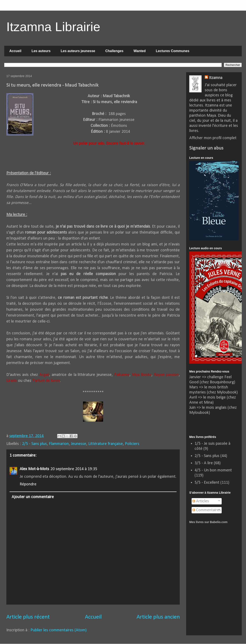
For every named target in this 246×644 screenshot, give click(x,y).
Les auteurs (41, 51)
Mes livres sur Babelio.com (208, 522)
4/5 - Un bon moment (213, 470)
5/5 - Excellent (207, 483)
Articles (201, 501)
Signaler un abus (206, 148)
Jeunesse (79, 444)
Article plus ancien (158, 617)
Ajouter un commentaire (33, 497)
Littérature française (106, 444)
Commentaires (207, 510)
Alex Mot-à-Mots (34, 469)
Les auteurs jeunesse (78, 51)
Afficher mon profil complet (213, 138)
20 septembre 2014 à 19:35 (74, 469)
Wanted (140, 51)
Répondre (28, 484)
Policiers (132, 444)
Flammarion (59, 444)
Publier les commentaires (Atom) (59, 630)
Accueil (15, 51)
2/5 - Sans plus (34, 444)
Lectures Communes (173, 51)
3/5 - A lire (204, 463)
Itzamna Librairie (53, 27)
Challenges (114, 51)
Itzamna (216, 78)
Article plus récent (28, 617)
